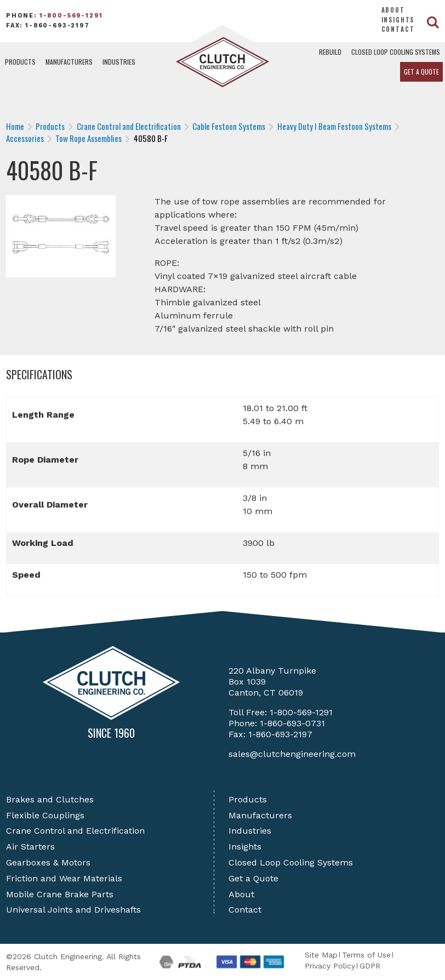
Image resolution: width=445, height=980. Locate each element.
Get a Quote (421, 72)
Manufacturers (69, 62)
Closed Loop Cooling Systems (396, 52)
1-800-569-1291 (71, 16)
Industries (119, 62)
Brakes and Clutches (50, 799)
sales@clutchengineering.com (292, 754)
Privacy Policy (330, 966)
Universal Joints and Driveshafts (73, 910)
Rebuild (330, 52)
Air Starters (30, 847)
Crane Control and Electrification (75, 831)
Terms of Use (366, 955)
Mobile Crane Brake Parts (60, 894)
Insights (398, 20)
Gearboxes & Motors (48, 862)
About (393, 10)
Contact (398, 29)
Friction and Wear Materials (64, 878)
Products (20, 62)
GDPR (370, 966)
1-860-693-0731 (292, 723)
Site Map (321, 955)
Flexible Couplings (45, 815)
